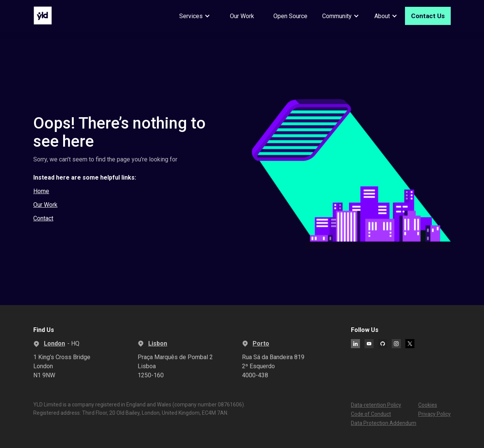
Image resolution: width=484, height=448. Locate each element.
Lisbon (158, 343)
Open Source (290, 16)
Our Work (242, 16)
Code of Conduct (371, 414)
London (54, 343)
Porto (261, 343)
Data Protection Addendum (384, 423)
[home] (43, 16)
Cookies (428, 405)
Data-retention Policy (376, 405)
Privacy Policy (434, 414)
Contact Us (428, 16)
